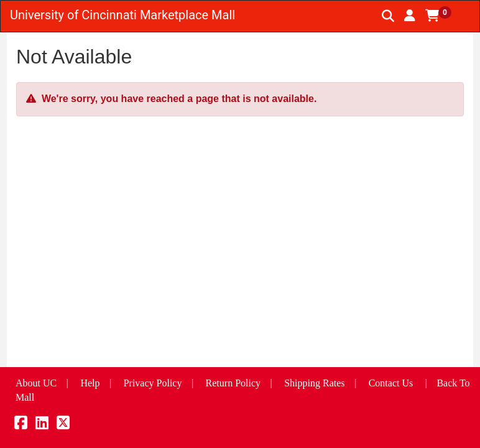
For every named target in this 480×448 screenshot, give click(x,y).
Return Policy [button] (233, 383)
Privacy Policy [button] (153, 383)
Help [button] (90, 383)
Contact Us (391, 383)
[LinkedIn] (42, 425)
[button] (410, 16)
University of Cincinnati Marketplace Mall (122, 15)
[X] (63, 425)
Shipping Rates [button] (314, 383)
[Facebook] (21, 425)
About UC (36, 383)
